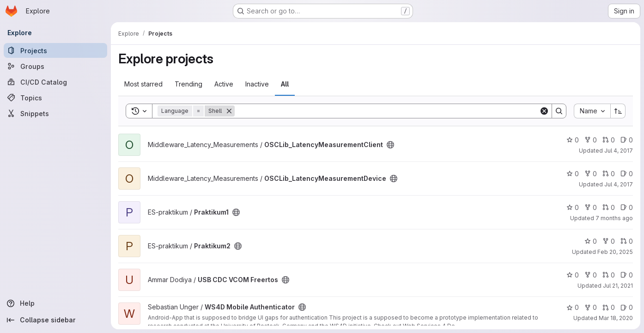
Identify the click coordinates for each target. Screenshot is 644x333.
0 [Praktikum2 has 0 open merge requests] (627, 241)
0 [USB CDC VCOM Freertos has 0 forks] (591, 275)
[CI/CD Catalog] (55, 82)
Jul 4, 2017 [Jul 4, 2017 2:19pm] (619, 184)
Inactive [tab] (257, 84)
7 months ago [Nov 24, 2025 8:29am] (614, 218)
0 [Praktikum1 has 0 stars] (573, 207)
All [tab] (285, 84)
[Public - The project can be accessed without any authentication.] (390, 145)
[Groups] (55, 66)
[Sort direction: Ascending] (618, 111)
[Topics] (55, 98)
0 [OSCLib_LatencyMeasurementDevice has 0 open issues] (627, 174)
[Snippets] (55, 113)
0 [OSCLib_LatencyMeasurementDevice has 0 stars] (573, 174)
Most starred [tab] (143, 84)
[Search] (387, 111)
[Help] (55, 303)
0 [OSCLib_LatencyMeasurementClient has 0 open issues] (627, 140)
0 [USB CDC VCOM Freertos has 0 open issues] (627, 275)
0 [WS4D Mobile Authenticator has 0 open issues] (627, 307)
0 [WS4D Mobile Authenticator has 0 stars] (573, 307)
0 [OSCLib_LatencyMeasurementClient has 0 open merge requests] (609, 140)
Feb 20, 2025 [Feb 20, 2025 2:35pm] (615, 252)
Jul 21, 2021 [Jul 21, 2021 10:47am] (618, 286)
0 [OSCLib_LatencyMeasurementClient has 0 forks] (591, 140)
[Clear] (544, 111)
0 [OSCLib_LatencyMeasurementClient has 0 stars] (573, 140)
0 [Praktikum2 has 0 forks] (609, 241)
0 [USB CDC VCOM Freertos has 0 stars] (573, 275)
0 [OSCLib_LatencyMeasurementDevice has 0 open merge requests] (609, 174)
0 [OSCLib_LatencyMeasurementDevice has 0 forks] (591, 174)
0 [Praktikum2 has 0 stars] (591, 241)
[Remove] (229, 111)
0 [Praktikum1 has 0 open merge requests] (609, 207)
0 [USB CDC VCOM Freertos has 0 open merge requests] (609, 275)
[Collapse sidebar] (55, 320)
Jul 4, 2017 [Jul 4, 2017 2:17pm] (619, 151)
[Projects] (55, 50)
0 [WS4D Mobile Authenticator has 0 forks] (591, 307)
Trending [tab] (188, 84)
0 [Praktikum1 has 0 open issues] (627, 207)
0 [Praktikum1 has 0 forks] (591, 207)
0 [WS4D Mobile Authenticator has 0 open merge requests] (609, 307)
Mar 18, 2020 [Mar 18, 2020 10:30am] (616, 318)
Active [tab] (224, 84)
